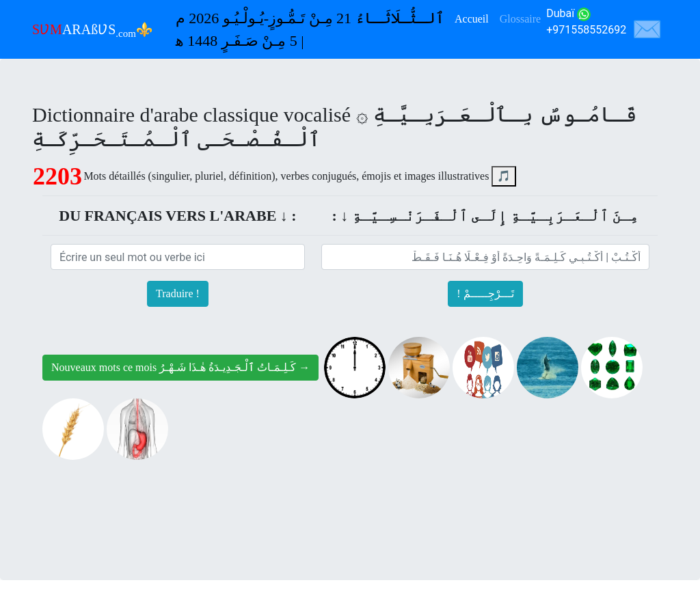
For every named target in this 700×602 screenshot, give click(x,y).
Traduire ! (178, 293)
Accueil (472, 19)
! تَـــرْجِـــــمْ (485, 293)
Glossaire (520, 19)
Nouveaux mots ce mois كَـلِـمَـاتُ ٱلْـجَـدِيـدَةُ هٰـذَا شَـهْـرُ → (180, 367)
